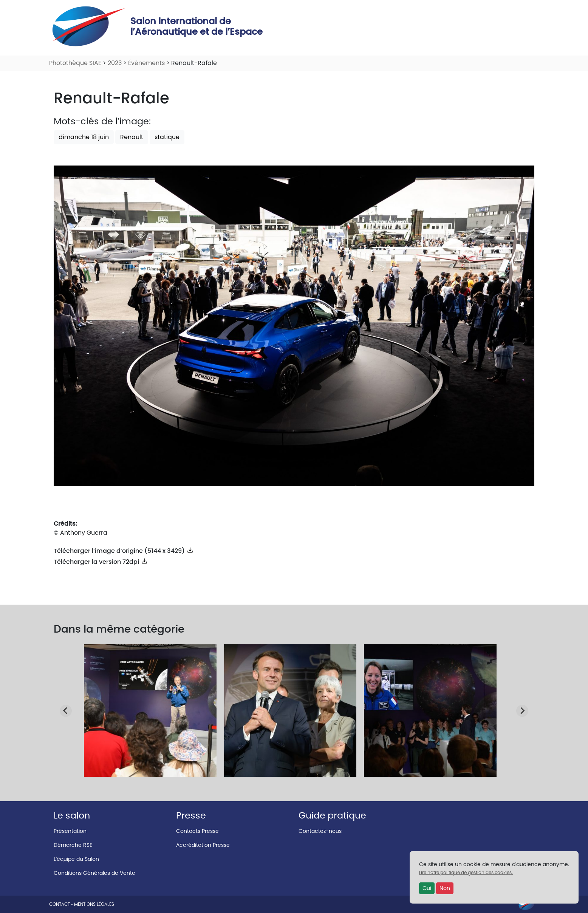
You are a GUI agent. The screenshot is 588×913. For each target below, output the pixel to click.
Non (445, 888)
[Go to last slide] (66, 711)
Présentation (70, 831)
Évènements (146, 63)
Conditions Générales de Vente (94, 873)
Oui (427, 888)
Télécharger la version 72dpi (101, 562)
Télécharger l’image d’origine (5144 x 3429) (124, 551)
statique (167, 137)
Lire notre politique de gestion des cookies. (466, 872)
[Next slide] (522, 711)
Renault (132, 137)
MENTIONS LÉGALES (94, 904)
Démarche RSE (73, 845)
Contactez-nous (320, 831)
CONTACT (60, 904)
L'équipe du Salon (76, 859)
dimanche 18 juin (84, 137)
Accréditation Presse (203, 845)
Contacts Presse (197, 831)
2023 (115, 63)
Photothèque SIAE (75, 63)
